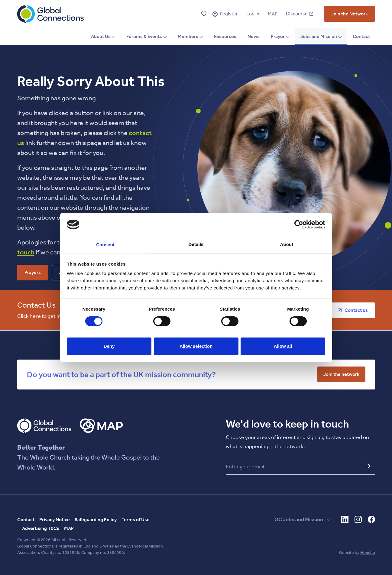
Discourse (300, 14)
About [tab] (287, 244)
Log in (253, 14)
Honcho (368, 552)
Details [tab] (196, 244)
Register (229, 14)
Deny (109, 347)
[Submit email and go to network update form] (368, 466)
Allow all (283, 347)
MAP (273, 14)
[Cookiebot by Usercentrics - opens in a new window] (299, 224)
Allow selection (196, 347)
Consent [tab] (105, 245)
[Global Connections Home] (50, 14)
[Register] (215, 14)
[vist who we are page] (350, 14)
